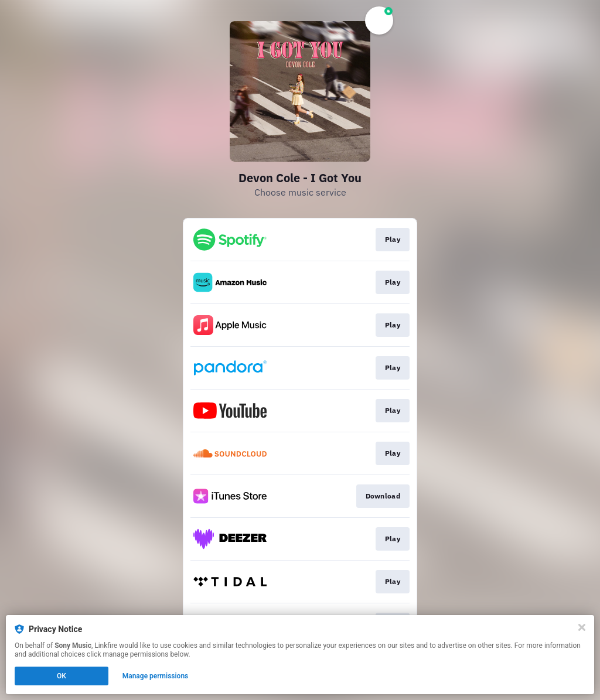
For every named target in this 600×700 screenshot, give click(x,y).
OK (62, 676)
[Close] (582, 627)
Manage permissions (156, 676)
